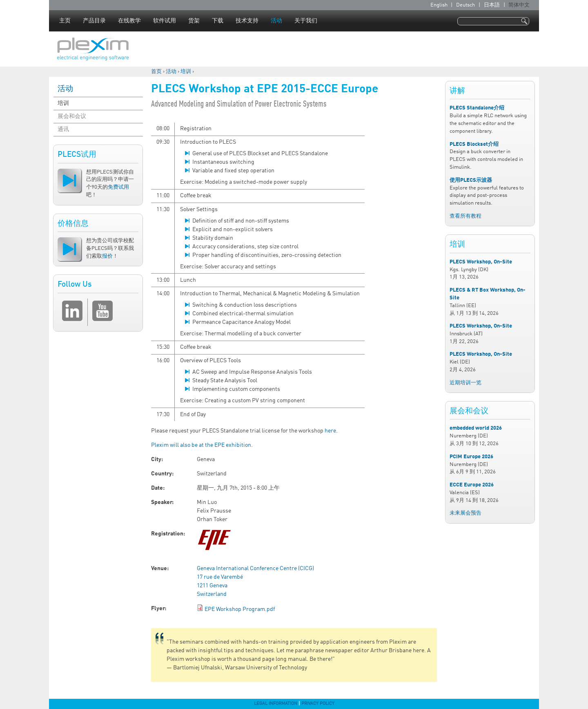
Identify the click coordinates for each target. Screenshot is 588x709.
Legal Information (276, 704)
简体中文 (519, 5)
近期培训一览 (465, 383)
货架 (194, 21)
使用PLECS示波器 (471, 180)
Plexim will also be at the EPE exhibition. (202, 445)
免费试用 (118, 187)
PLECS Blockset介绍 (474, 144)
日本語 (492, 5)
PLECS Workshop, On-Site (481, 262)
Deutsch (465, 5)
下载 (218, 21)
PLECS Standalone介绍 (477, 108)
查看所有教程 (465, 216)
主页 (65, 21)
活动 (276, 21)
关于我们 (306, 21)
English (439, 5)
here (330, 431)
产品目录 (94, 21)
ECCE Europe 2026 (472, 485)
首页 (156, 72)
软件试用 (165, 21)
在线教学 (129, 21)
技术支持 (247, 21)
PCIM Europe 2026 (471, 457)
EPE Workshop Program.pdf (240, 609)
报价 (107, 256)
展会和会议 (72, 116)
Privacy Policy (318, 704)
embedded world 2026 (476, 428)
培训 (186, 72)
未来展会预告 (465, 513)
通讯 (63, 129)
